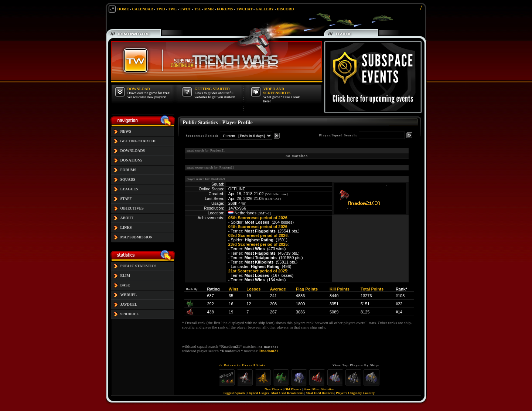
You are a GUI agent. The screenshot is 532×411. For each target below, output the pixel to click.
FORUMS (225, 9)
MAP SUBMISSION (137, 237)
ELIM (125, 276)
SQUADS (128, 179)
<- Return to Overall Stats (242, 365)
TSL (197, 9)
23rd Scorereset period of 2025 (258, 244)
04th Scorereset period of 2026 (258, 227)
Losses (253, 289)
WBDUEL (129, 295)
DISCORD (285, 9)
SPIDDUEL (130, 314)
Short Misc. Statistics (319, 389)
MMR (209, 9)
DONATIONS (132, 160)
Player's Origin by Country (355, 393)
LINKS (126, 227)
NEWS (126, 131)
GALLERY (265, 9)
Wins (233, 289)
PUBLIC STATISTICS (139, 266)
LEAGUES (129, 189)
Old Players (293, 389)
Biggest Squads (234, 393)
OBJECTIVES (132, 208)
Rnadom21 (269, 351)
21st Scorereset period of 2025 (258, 271)
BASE (125, 285)
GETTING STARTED (138, 141)
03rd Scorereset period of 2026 (258, 235)
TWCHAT (244, 9)
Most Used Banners (320, 393)
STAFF (126, 199)
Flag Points (307, 289)
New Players (273, 389)
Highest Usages (258, 393)
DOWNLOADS (133, 151)
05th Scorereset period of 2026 (258, 218)
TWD (161, 9)
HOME (123, 9)
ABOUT (127, 218)
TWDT (185, 9)
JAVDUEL (129, 304)
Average (278, 289)
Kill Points (340, 289)
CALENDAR (143, 9)
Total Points (372, 289)
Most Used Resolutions (287, 393)
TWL (172, 9)
